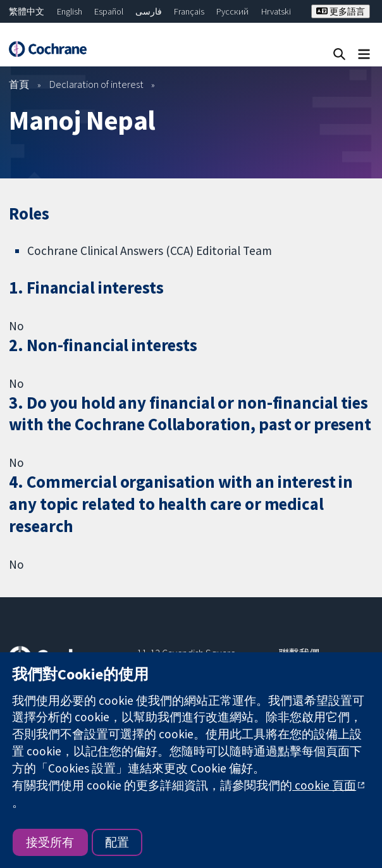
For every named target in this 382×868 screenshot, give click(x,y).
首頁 (19, 84)
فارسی (149, 11)
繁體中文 (27, 11)
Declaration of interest (96, 84)
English (70, 11)
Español (109, 11)
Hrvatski (276, 11)
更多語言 (341, 11)
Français (189, 11)
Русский (232, 11)
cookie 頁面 (324, 785)
